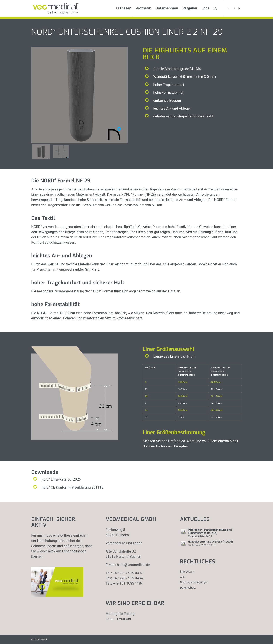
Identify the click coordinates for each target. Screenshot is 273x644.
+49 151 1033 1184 (128, 583)
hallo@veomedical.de (133, 565)
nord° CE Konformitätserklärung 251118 (72, 487)
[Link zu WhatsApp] (239, 8)
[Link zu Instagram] (234, 8)
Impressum (187, 572)
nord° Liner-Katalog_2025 (61, 479)
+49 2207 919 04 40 (128, 573)
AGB (183, 577)
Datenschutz (188, 588)
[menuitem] (124, 8)
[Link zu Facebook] (229, 8)
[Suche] (215, 8)
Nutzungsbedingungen (194, 582)
